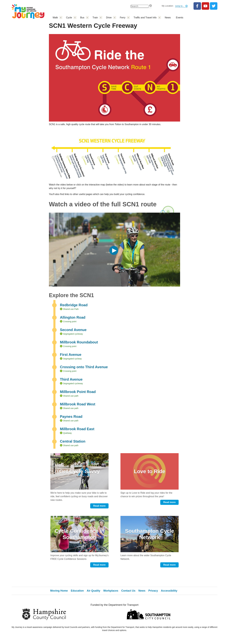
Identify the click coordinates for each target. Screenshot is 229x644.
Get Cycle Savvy (79, 471)
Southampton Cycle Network (150, 534)
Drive (109, 18)
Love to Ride (150, 471)
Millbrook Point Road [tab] (78, 392)
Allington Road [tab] (73, 317)
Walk (55, 18)
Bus (82, 18)
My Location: (168, 6)
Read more (99, 506)
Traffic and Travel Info (145, 18)
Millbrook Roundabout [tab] (79, 342)
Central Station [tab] (73, 441)
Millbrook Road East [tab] (77, 429)
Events (180, 18)
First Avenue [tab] (71, 355)
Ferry (123, 18)
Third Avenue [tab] (71, 379)
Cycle (69, 18)
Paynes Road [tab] (71, 417)
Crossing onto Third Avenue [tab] (84, 367)
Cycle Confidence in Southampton (80, 534)
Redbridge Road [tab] (74, 305)
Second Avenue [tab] (73, 330)
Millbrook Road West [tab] (78, 404)
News (168, 18)
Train (95, 18)
